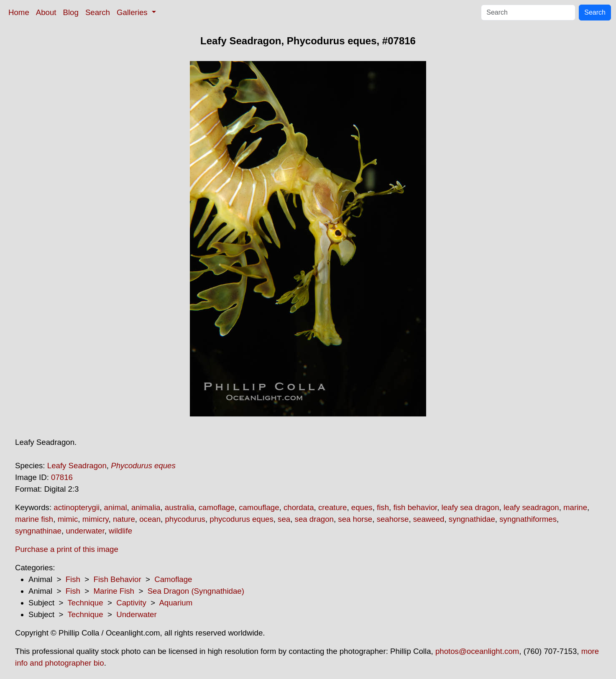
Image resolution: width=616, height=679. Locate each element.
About (46, 12)
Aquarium (176, 603)
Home (19, 12)
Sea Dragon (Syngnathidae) (196, 591)
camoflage (217, 507)
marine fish (34, 519)
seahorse (393, 519)
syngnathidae (472, 519)
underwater (85, 531)
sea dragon (314, 519)
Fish (73, 579)
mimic (68, 519)
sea (284, 519)
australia (180, 507)
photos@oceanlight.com (477, 651)
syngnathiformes (528, 519)
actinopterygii (77, 507)
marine (575, 507)
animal (116, 507)
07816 (62, 477)
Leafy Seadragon (77, 466)
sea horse (355, 519)
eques (362, 507)
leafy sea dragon (470, 507)
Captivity (131, 603)
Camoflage (173, 579)
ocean (150, 519)
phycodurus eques (241, 519)
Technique (86, 603)
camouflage (259, 507)
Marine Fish (114, 591)
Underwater (136, 614)
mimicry (96, 519)
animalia (146, 507)
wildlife (120, 531)
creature (332, 507)
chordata (299, 507)
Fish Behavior (118, 579)
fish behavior (415, 507)
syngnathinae (38, 531)
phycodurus (185, 519)
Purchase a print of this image (67, 549)
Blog (71, 12)
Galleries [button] (133, 12)
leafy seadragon (531, 507)
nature (124, 519)
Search (98, 12)
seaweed (429, 519)
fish (383, 507)
